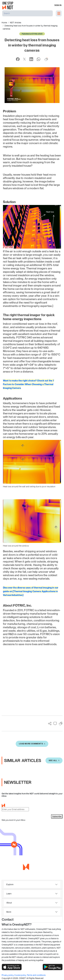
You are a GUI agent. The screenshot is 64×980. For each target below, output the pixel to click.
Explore (10, 884)
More (9, 912)
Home (4, 22)
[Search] (27, 13)
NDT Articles (16, 22)
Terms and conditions (36, 975)
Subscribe (57, 816)
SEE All (54, 760)
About (9, 903)
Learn (9, 894)
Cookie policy (21, 975)
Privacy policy (8, 975)
